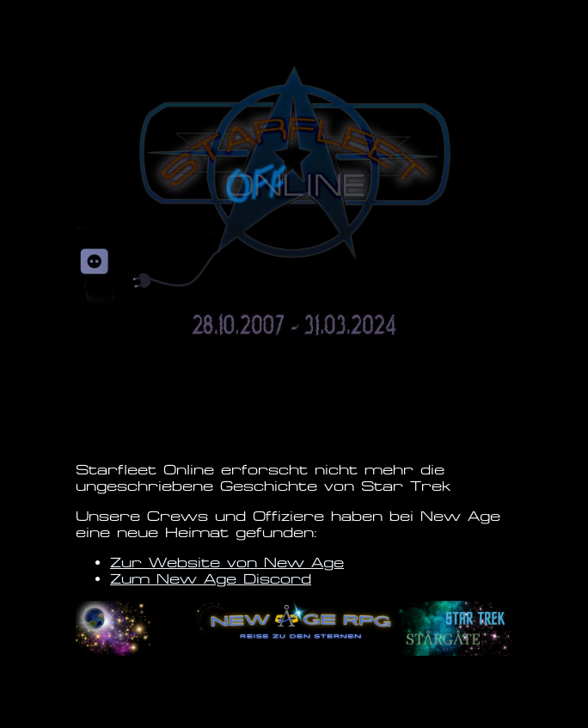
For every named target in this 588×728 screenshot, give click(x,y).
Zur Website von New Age (227, 563)
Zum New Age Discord (211, 579)
